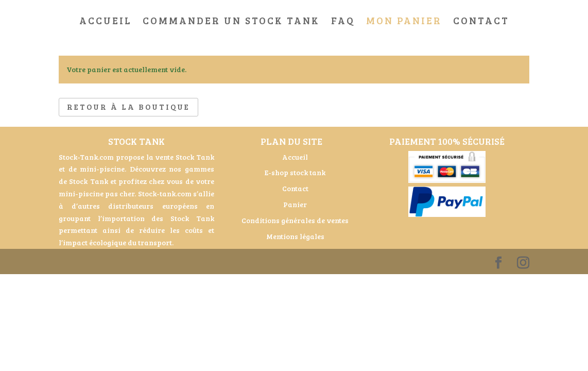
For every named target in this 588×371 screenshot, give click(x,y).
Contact (481, 22)
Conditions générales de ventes (295, 220)
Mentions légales (295, 236)
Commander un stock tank (231, 22)
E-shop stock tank (295, 172)
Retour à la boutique (128, 107)
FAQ (343, 22)
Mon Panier (404, 22)
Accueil (105, 22)
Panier (295, 204)
